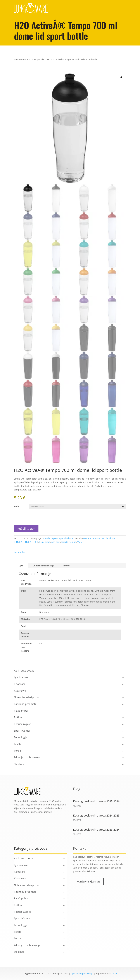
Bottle (105, 538)
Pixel (115, 974)
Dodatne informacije (43, 566)
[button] (121, 77)
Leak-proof (45, 542)
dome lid (114, 538)
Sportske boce (43, 59)
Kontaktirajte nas (88, 881)
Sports (65, 542)
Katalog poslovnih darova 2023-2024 (96, 830)
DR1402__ (28, 542)
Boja (16, 506)
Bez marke (89, 538)
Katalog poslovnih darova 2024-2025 (96, 815)
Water (80, 542)
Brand (67, 566)
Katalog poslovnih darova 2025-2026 (96, 801)
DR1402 (18, 542)
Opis (21, 566)
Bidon (98, 538)
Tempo (73, 542)
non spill (56, 542)
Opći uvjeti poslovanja (82, 974)
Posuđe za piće (28, 59)
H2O (36, 542)
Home (17, 59)
